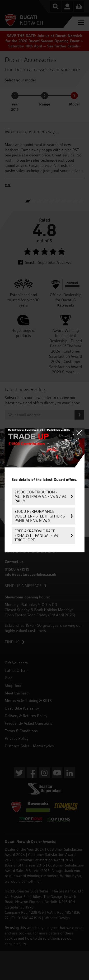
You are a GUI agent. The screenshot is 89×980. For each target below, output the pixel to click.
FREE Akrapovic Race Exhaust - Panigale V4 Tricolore (36, 535)
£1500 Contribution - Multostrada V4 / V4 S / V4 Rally (40, 496)
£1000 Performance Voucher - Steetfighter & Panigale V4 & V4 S (40, 516)
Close (79, 433)
